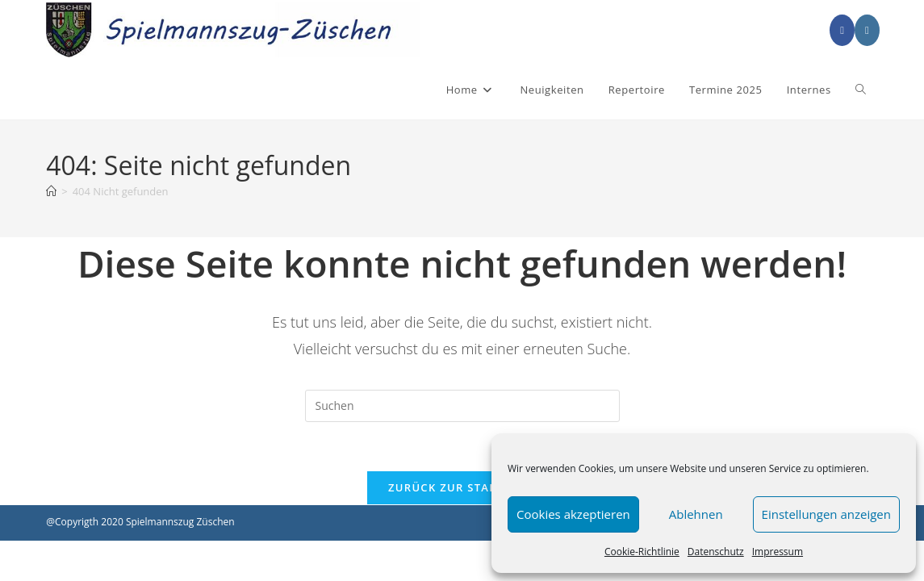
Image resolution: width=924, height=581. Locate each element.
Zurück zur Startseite (462, 487)
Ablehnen (696, 514)
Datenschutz (716, 552)
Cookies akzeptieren (573, 514)
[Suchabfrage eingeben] (462, 406)
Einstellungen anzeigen (826, 514)
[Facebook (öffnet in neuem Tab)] (842, 30)
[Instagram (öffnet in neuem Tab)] (867, 30)
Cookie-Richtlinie (642, 552)
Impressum (778, 552)
